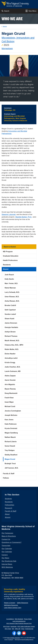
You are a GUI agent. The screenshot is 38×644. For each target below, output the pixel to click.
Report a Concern (10, 603)
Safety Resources (23, 603)
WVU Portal (6, 627)
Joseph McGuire (11, 415)
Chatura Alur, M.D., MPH (14, 345)
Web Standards (19, 619)
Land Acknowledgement (19, 621)
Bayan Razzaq (10, 389)
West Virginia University (13, 638)
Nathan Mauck (10, 437)
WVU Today (8, 629)
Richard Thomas (11, 336)
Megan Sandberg (11, 433)
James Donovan (11, 323)
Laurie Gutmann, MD (13, 371)
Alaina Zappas (10, 376)
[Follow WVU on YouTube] (24, 633)
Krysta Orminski (11, 428)
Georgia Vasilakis (11, 327)
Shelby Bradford (11, 455)
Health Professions (10, 260)
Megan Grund (10, 459)
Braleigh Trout (10, 464)
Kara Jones (9, 420)
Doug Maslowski (11, 393)
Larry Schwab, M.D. (12, 292)
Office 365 (18, 629)
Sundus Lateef (10, 314)
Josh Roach (9, 275)
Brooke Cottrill (10, 305)
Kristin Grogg (10, 363)
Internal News (7, 564)
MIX (13, 629)
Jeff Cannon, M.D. (12, 468)
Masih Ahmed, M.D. (12, 341)
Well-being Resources (11, 605)
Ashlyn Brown (10, 332)
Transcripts (6, 546)
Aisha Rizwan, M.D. (12, 301)
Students (8, 499)
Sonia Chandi (10, 446)
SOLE (23, 629)
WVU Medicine (7, 567)
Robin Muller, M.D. (12, 349)
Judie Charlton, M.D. (13, 367)
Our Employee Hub (9, 561)
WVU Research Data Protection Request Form (19, 623)
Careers (5, 555)
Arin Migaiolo (10, 384)
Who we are (12, 19)
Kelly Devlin (9, 279)
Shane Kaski (9, 319)
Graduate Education (11, 256)
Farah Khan (9, 398)
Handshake (14, 627)
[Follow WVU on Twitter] (19, 633)
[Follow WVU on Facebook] (14, 633)
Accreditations (10, 619)
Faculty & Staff (9, 474)
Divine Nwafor (10, 354)
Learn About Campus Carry (13, 608)
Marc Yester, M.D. (11, 283)
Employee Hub (29, 629)
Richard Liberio (11, 442)
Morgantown (7, 48)
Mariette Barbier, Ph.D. (24, 217)
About (7, 514)
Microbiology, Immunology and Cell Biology (18, 39)
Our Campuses (7, 533)
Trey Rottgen (10, 450)
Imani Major (9, 402)
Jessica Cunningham (13, 411)
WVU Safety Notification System (26, 627)
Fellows (6, 478)
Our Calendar (7, 549)
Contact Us (6, 539)
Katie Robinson (11, 424)
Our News (5, 558)
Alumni (5, 26)
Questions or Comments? (12, 542)
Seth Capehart (10, 310)
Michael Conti (10, 406)
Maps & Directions (9, 536)
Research (9, 508)
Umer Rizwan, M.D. (12, 297)
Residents (7, 265)
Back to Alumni (10, 247)
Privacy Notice (28, 619)
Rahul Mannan (10, 288)
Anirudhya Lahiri (11, 358)
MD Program (8, 252)
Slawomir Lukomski (9, 214)
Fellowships (10, 505)
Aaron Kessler (10, 380)
